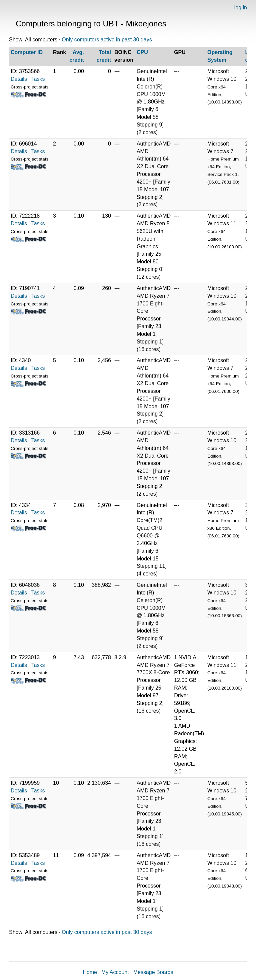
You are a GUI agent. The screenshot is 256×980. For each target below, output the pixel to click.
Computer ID (27, 52)
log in (241, 8)
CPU (142, 52)
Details (19, 79)
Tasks (38, 79)
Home (90, 972)
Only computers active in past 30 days (107, 40)
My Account (115, 972)
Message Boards (153, 972)
